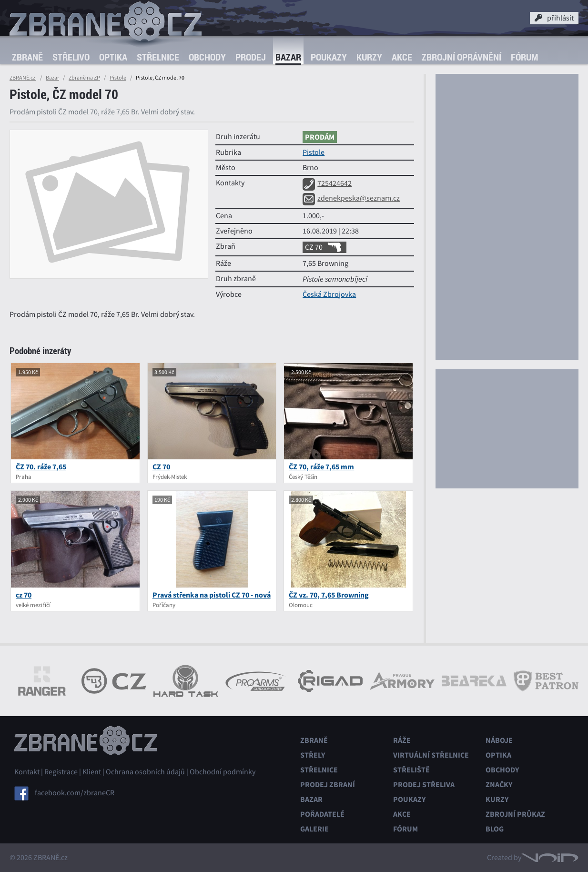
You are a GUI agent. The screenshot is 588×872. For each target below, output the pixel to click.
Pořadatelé (322, 814)
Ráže (402, 740)
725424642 (327, 183)
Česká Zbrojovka (329, 294)
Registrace (61, 772)
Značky (499, 785)
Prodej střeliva (424, 785)
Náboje (499, 740)
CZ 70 (324, 247)
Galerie (314, 829)
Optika (113, 57)
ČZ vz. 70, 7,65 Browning (329, 595)
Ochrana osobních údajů (145, 772)
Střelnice (158, 57)
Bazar (288, 57)
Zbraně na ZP (84, 78)
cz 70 (24, 595)
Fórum (524, 57)
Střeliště (411, 770)
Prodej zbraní (328, 785)
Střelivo (71, 57)
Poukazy (329, 57)
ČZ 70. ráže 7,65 (41, 467)
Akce (402, 57)
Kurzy (369, 57)
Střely (313, 755)
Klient (92, 772)
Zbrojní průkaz (515, 814)
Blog (495, 829)
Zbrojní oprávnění (461, 57)
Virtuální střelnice (431, 755)
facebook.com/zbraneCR (75, 793)
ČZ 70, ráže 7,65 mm (321, 467)
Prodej (251, 57)
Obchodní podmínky (223, 772)
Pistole (118, 78)
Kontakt (27, 772)
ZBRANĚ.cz (23, 78)
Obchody (207, 57)
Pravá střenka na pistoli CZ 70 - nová (212, 595)
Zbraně (27, 57)
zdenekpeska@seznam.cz (351, 198)
